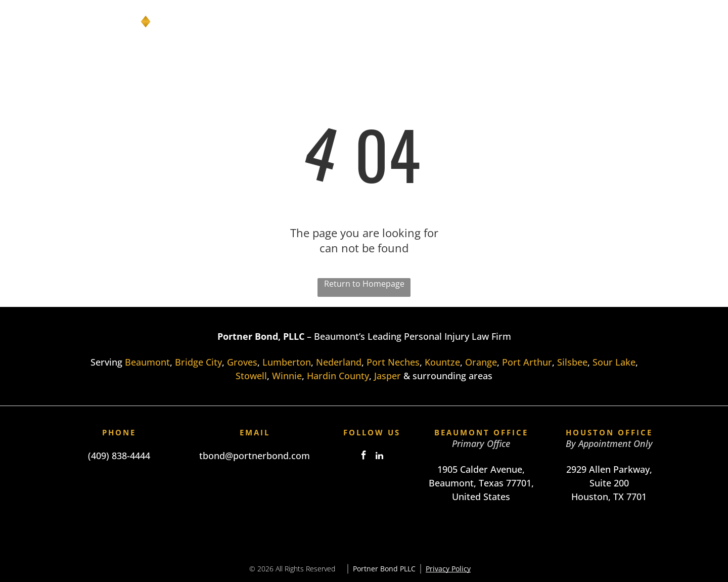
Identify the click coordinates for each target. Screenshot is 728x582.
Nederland (339, 362)
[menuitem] (365, 22)
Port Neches (393, 362)
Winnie (287, 376)
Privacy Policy (448, 569)
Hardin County (338, 376)
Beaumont (147, 362)
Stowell (251, 376)
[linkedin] (380, 457)
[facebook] (364, 457)
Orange (481, 362)
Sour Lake (614, 362)
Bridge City (198, 362)
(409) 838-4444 (119, 456)
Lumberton (287, 362)
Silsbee (572, 362)
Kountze (442, 362)
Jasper (388, 376)
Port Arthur (527, 362)
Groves (242, 362)
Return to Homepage (364, 284)
